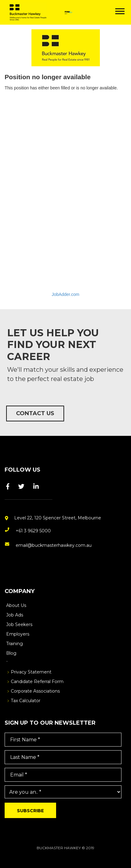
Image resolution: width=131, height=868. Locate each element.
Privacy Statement (31, 672)
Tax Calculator (26, 701)
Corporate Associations (35, 691)
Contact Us (35, 413)
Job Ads (15, 615)
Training (14, 644)
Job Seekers (19, 624)
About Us (16, 605)
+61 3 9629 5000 (33, 531)
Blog (11, 653)
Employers (18, 634)
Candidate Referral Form (37, 682)
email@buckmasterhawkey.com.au (54, 545)
